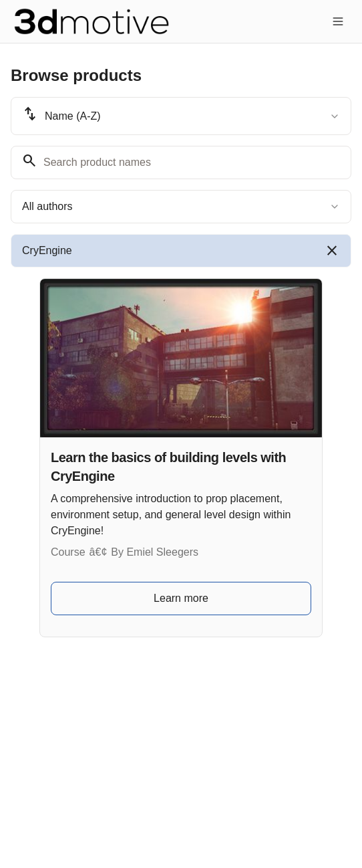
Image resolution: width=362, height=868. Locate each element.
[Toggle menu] (338, 21)
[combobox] (181, 116)
